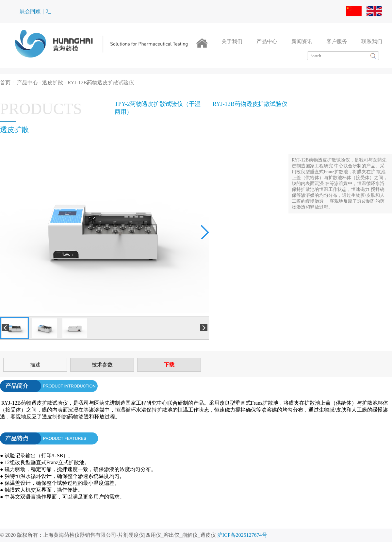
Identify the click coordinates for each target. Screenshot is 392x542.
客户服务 (337, 41)
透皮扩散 (53, 83)
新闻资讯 (302, 41)
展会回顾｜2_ (35, 11)
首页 (5, 83)
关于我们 (232, 41)
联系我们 (372, 41)
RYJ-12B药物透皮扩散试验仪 (101, 83)
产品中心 (267, 41)
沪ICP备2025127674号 (242, 535)
